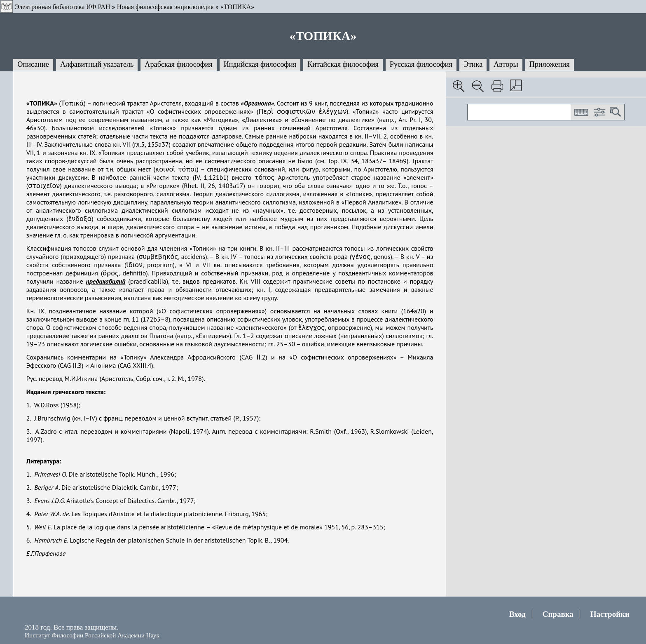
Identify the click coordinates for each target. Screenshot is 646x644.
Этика (473, 64)
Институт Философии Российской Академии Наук (92, 635)
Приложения (550, 64)
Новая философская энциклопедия (165, 7)
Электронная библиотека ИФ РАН (62, 7)
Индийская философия (260, 64)
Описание (33, 64)
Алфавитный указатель (97, 64)
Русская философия (421, 64)
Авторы (506, 64)
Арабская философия (178, 64)
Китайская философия (343, 64)
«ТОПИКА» (237, 7)
